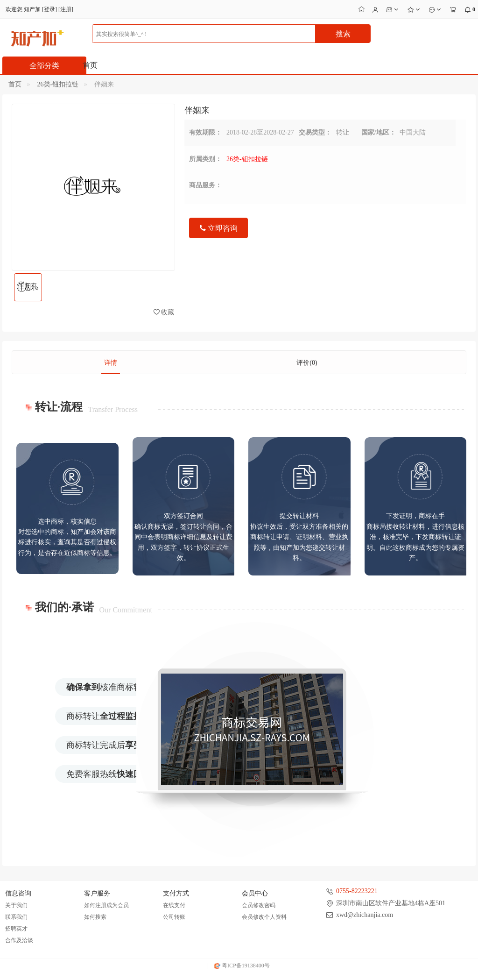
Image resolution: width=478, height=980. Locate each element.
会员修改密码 (259, 905)
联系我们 (16, 917)
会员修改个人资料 (264, 917)
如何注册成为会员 (106, 905)
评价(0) (307, 363)
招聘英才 (16, 929)
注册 (66, 9)
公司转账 (174, 917)
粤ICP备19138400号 (242, 966)
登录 (49, 9)
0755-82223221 (357, 891)
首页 (90, 65)
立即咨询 (219, 228)
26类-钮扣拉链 (58, 84)
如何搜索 (95, 917)
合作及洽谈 (19, 940)
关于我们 (16, 905)
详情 (111, 363)
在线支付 (174, 905)
